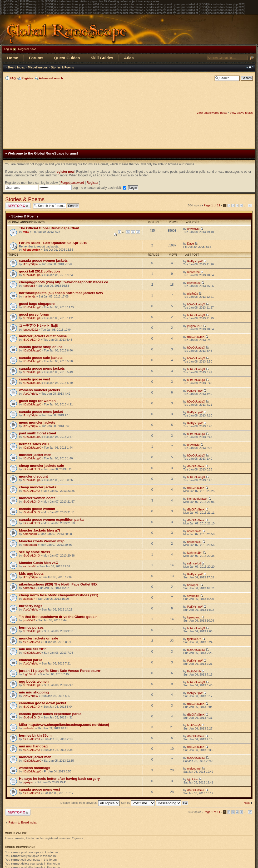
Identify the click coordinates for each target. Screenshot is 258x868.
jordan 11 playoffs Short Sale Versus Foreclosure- (60, 671)
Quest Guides (67, 58)
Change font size (250, 67)
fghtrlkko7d (194, 639)
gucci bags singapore (37, 304)
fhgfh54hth (30, 674)
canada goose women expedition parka (51, 520)
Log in (8, 49)
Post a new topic (18, 206)
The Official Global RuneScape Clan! (49, 228)
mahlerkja (29, 296)
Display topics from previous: (90, 803)
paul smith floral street (38, 433)
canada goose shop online (41, 347)
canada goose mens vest (39, 789)
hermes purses (31, 628)
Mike (26, 232)
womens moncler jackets (39, 390)
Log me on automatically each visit (97, 188)
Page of (212, 205)
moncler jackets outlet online (43, 336)
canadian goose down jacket (43, 703)
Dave (191, 244)
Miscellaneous (38, 67)
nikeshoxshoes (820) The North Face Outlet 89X (58, 584)
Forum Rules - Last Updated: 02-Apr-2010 (53, 243)
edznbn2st (194, 283)
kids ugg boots (31, 574)
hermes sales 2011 (34, 444)
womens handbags (35, 768)
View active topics (241, 113)
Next (247, 803)
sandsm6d (30, 566)
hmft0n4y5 (194, 725)
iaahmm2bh (195, 553)
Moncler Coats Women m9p (42, 541)
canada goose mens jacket (41, 412)
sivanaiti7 (29, 599)
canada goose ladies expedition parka (50, 714)
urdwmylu (193, 229)
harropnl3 (29, 286)
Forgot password (72, 183)
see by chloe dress (34, 552)
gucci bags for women (37, 401)
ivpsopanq (194, 617)
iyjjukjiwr (28, 782)
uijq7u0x (193, 294)
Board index (16, 67)
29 (133, 232)
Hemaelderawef (197, 499)
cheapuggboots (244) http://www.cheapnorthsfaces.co (64, 282)
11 (250, 205)
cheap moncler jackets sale (41, 466)
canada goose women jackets (43, 261)
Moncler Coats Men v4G (39, 563)
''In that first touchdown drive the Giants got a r (58, 617)
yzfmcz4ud (194, 563)
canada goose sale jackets (41, 358)
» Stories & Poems (23, 216)
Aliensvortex (32, 250)
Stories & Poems (62, 67)
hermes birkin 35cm (35, 735)
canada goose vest (34, 379)
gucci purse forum (34, 314)
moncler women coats (37, 498)
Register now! (27, 49)
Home (13, 58)
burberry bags (31, 606)
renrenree (193, 272)
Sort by (138, 803)
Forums (36, 58)
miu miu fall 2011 (33, 649)
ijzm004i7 (29, 620)
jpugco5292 (30, 330)
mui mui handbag (33, 746)
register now (65, 172)
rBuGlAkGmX (32, 340)
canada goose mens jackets (42, 368)
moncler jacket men (35, 455)
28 (128, 232)
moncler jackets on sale (39, 638)
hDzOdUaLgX (32, 275)
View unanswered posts (212, 113)
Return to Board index (23, 822)
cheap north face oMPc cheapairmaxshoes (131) (59, 595)
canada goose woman (37, 509)
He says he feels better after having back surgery (59, 779)
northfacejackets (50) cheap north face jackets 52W (61, 293)
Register (27, 78)
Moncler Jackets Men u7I (39, 530)
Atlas (129, 58)
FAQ (13, 78)
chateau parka (31, 660)
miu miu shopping (34, 692)
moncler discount (33, 476)
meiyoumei (194, 768)
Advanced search (51, 78)
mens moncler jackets (37, 422)
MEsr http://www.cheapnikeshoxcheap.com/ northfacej (64, 725)
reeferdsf (29, 728)
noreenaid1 (30, 534)
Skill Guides (102, 58)
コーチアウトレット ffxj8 (38, 326)
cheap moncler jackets (38, 487)
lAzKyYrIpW (31, 264)
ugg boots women (34, 681)
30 (138, 232)
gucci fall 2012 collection (39, 271)
